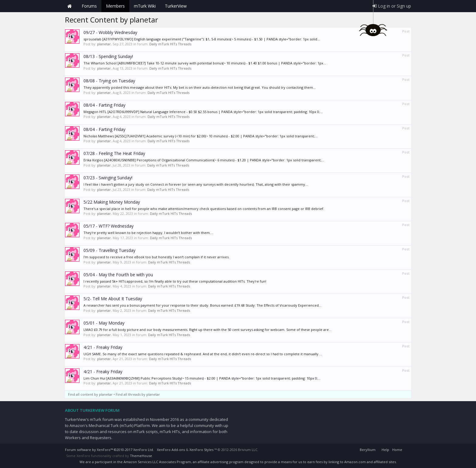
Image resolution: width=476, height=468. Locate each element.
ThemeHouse (141, 456)
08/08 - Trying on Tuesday (109, 81)
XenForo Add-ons (171, 450)
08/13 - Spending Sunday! (108, 56)
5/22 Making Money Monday (112, 202)
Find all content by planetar (90, 394)
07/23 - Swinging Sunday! (108, 178)
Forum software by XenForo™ (109, 450)
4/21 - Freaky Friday (103, 347)
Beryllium (368, 450)
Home (70, 6)
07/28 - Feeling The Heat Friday (114, 153)
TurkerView (176, 6)
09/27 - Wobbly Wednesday (110, 32)
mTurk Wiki (145, 6)
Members (115, 6)
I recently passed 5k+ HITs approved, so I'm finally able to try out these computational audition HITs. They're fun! (175, 281)
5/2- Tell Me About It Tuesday (113, 299)
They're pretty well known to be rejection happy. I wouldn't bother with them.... (148, 233)
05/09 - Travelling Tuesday (109, 250)
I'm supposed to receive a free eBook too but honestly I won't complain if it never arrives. (156, 257)
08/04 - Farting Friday (104, 105)
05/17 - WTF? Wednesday (109, 226)
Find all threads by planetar (138, 394)
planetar (104, 44)
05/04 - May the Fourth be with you (118, 275)
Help (385, 450)
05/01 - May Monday (104, 323)
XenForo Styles (201, 450)
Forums (89, 6)
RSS (407, 449)
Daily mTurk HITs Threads (170, 44)
